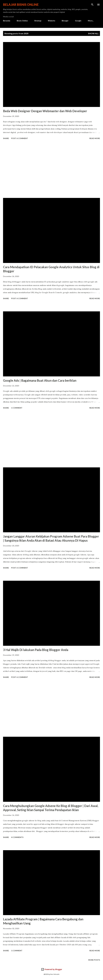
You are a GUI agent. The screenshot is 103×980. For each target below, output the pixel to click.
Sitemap (38, 21)
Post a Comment (20, 138)
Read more (95, 138)
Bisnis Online (22, 21)
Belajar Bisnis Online (21, 5)
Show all (93, 33)
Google (78, 21)
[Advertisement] (51, 169)
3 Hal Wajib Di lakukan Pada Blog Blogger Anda (36, 650)
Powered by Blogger (52, 969)
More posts (94, 960)
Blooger (65, 21)
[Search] (92, 5)
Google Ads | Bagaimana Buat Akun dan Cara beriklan (40, 380)
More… (91, 21)
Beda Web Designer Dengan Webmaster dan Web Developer (45, 111)
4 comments (17, 837)
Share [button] (6, 138)
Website (51, 21)
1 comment (17, 408)
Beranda (7, 21)
